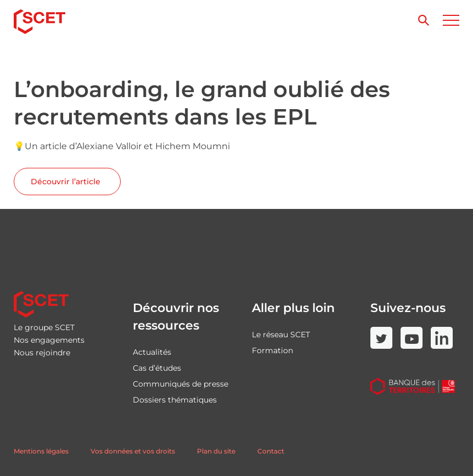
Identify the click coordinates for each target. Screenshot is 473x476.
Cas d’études (157, 368)
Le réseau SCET (281, 335)
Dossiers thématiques (175, 400)
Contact (271, 451)
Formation (272, 350)
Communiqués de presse (181, 384)
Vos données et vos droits (133, 451)
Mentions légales (41, 451)
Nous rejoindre (42, 353)
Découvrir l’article (67, 182)
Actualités (152, 352)
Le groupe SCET (44, 327)
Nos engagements (49, 340)
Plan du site (216, 451)
